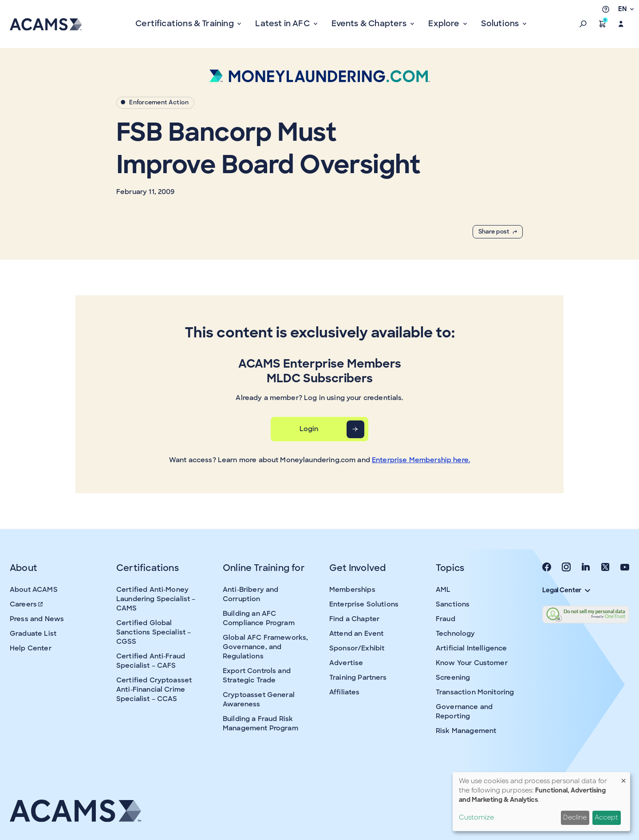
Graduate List (33, 634)
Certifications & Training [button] (185, 24)
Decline (575, 817)
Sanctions (453, 604)
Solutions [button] (501, 24)
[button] (583, 24)
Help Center (31, 648)
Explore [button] (445, 24)
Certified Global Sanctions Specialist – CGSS (154, 632)
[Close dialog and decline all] (623, 778)
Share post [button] (498, 232)
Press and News (37, 619)
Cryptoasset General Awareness (259, 699)
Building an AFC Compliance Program (259, 618)
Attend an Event (356, 634)
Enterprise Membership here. (421, 460)
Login (309, 429)
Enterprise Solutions (364, 604)
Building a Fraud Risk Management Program (260, 723)
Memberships (352, 590)
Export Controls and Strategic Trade (257, 676)
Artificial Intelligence (471, 648)
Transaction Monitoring (475, 692)
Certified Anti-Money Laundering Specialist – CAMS (156, 599)
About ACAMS (34, 590)
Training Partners (358, 678)
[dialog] (541, 802)
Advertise (346, 663)
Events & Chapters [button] (370, 24)
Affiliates (345, 692)
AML (443, 590)
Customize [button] (476, 817)
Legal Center (566, 590)
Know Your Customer (472, 663)
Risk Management (466, 731)
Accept (606, 817)
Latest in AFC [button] (283, 24)
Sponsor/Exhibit (357, 648)
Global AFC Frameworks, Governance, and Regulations (265, 647)
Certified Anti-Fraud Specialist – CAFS (151, 661)
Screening (453, 678)
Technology (456, 634)
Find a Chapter (354, 619)
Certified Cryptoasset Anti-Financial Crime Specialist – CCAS (154, 689)
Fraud (446, 619)
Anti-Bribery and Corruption (250, 594)
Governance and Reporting (464, 711)
